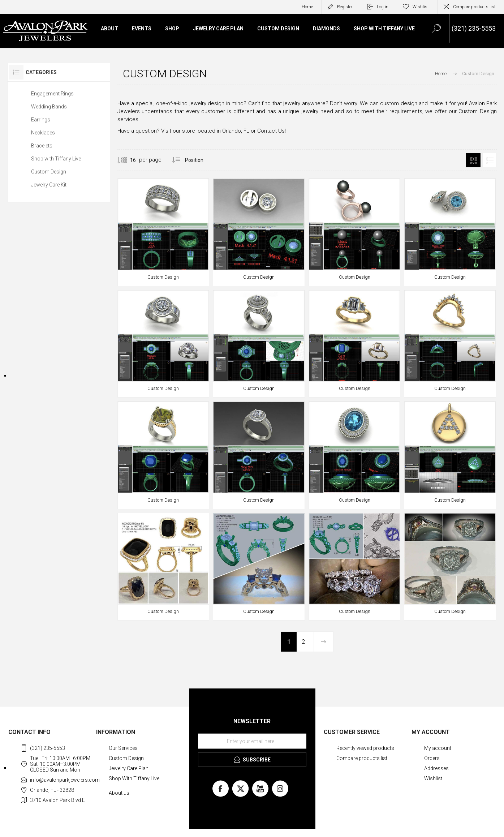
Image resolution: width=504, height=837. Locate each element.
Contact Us (271, 131)
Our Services (123, 748)
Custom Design (49, 172)
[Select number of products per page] (128, 160)
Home (307, 7)
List (490, 160)
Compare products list (474, 7)
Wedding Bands (49, 107)
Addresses (436, 768)
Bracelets (42, 146)
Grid (473, 160)
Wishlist (433, 778)
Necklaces (43, 133)
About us (119, 793)
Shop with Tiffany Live (56, 159)
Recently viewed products (365, 748)
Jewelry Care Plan (129, 768)
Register (345, 7)
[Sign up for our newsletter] (252, 741)
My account (438, 748)
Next (323, 642)
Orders (432, 758)
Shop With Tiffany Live (134, 778)
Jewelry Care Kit (49, 185)
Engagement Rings (52, 94)
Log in (383, 7)
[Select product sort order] (200, 160)
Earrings (41, 120)
